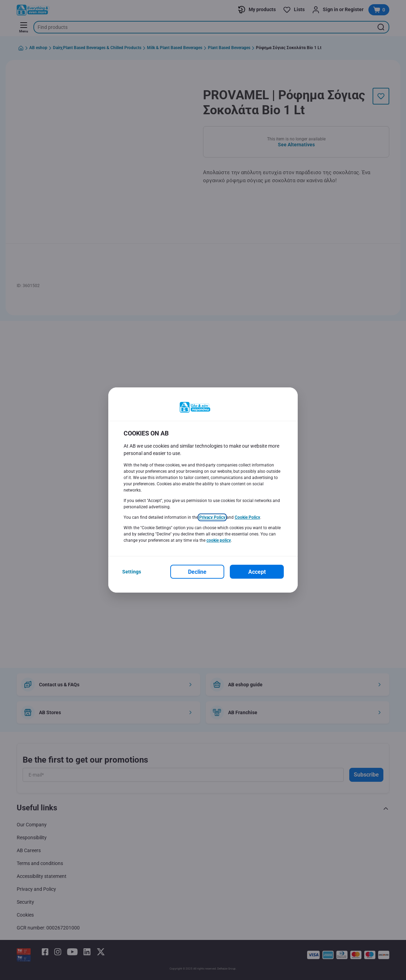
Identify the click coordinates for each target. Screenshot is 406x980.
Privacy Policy (212, 517)
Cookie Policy (247, 517)
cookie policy (219, 540)
